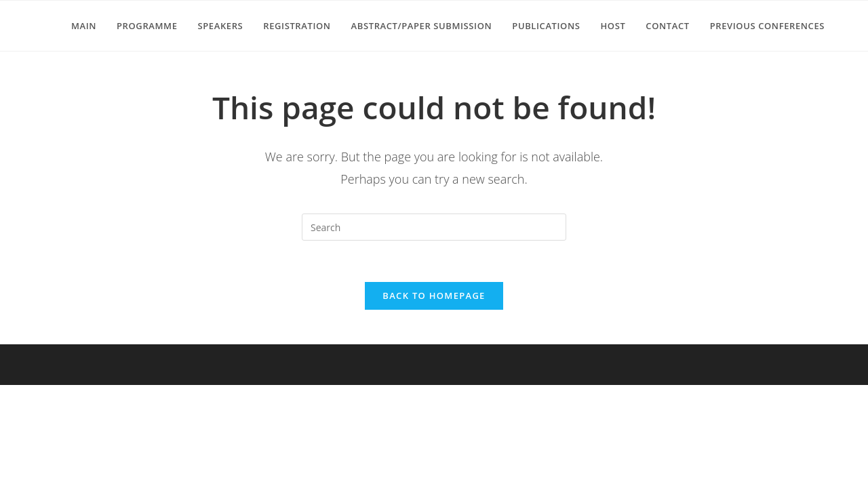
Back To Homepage (434, 296)
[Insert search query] (434, 227)
